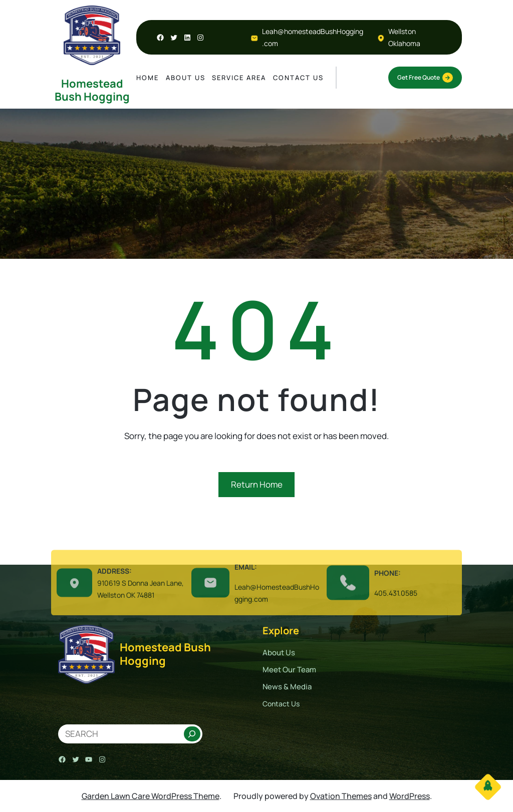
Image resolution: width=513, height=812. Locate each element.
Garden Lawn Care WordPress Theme (151, 796)
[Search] (192, 734)
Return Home (257, 484)
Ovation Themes (341, 796)
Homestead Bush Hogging (92, 90)
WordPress (410, 796)
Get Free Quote (425, 78)
